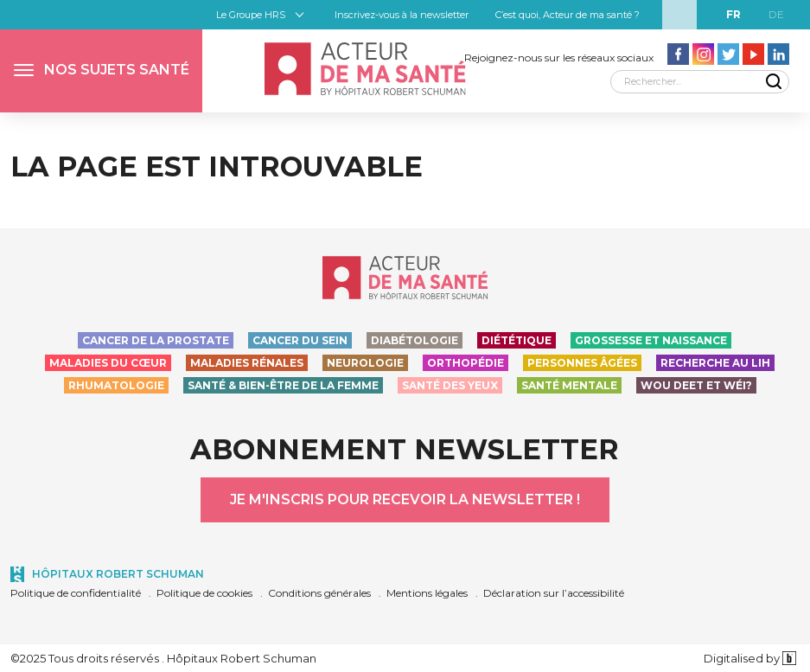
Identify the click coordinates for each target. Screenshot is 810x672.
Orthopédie (466, 363)
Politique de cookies (204, 593)
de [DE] (776, 14)
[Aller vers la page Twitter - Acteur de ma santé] (728, 54)
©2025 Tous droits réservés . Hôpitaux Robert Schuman (163, 658)
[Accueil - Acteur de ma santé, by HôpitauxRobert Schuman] (364, 69)
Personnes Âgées (582, 363)
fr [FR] (733, 14)
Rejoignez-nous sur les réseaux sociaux (559, 58)
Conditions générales (319, 593)
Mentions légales (427, 593)
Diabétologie (415, 340)
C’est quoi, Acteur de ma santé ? (568, 15)
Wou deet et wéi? (696, 385)
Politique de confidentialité (76, 593)
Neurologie (365, 363)
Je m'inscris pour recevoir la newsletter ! (405, 499)
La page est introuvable (217, 166)
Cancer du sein (300, 340)
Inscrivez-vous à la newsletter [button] (402, 15)
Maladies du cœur (108, 363)
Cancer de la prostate (156, 340)
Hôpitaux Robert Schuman (118, 574)
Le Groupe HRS (251, 15)
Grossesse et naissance (651, 340)
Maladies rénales (247, 363)
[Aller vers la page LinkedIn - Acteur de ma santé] (778, 54)
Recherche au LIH (715, 363)
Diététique (517, 340)
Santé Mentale (569, 385)
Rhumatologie (116, 385)
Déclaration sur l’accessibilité (554, 593)
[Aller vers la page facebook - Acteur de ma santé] (678, 54)
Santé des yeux (450, 385)
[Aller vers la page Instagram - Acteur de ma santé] (703, 54)
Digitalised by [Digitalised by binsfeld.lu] (750, 658)
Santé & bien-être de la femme (283, 385)
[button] (101, 71)
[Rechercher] (700, 82)
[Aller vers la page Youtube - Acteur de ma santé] (753, 54)
